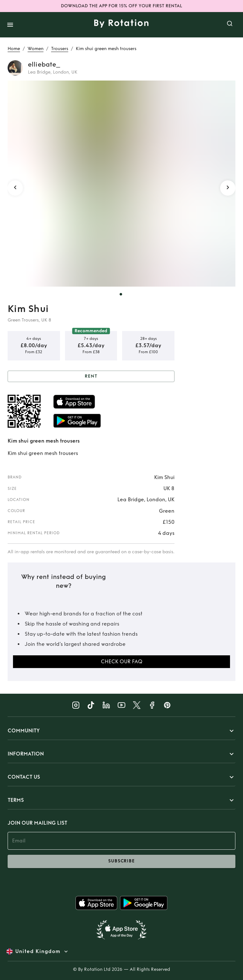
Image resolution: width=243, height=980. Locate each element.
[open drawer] (10, 25)
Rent (91, 376)
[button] (121, 731)
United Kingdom (38, 951)
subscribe (121, 861)
